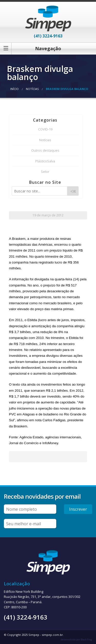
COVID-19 (45, 129)
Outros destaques (45, 150)
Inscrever (78, 509)
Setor (45, 172)
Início (14, 89)
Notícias (32, 89)
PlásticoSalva (45, 161)
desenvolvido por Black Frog (76, 640)
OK (73, 191)
